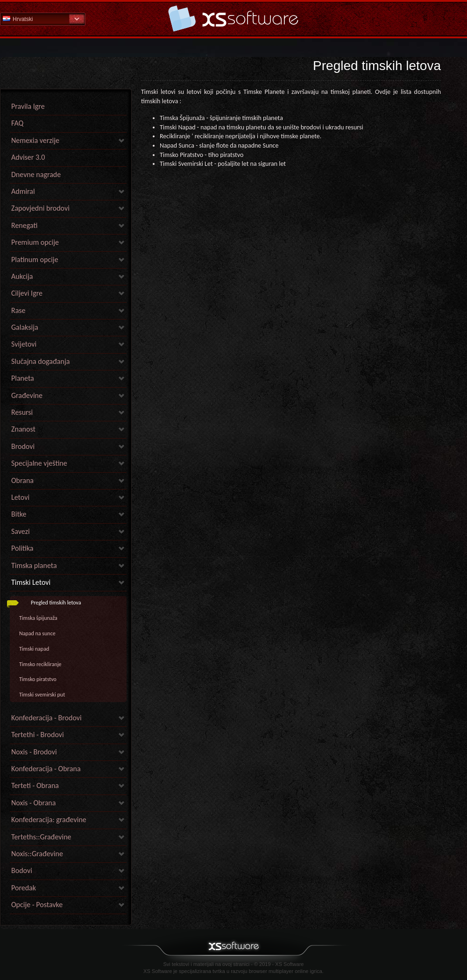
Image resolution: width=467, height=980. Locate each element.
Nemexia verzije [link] (35, 140)
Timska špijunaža (38, 618)
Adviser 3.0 (28, 157)
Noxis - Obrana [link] (33, 803)
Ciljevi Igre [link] (27, 293)
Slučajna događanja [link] (40, 361)
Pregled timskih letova (56, 603)
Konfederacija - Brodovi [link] (46, 718)
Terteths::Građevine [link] (41, 837)
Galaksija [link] (25, 327)
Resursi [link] (22, 412)
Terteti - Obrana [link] (35, 785)
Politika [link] (22, 548)
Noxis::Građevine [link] (37, 854)
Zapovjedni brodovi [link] (40, 208)
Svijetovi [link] (24, 344)
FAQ (17, 123)
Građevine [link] (27, 395)
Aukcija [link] (22, 276)
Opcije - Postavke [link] (37, 905)
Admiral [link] (23, 191)
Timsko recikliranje (40, 664)
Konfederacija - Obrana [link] (46, 769)
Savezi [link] (21, 531)
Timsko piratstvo (38, 679)
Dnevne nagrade (36, 174)
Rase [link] (18, 310)
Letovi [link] (20, 497)
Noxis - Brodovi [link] (34, 752)
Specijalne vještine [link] (39, 463)
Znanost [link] (23, 429)
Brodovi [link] (23, 446)
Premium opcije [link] (35, 242)
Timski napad (34, 649)
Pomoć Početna (233, 18)
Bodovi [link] (22, 870)
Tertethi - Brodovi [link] (38, 735)
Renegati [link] (24, 225)
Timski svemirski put (42, 695)
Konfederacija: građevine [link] (49, 820)
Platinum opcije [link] (35, 259)
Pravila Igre (28, 106)
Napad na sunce (37, 633)
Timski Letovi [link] (31, 582)
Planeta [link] (23, 378)
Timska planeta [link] (34, 565)
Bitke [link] (19, 514)
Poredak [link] (24, 888)
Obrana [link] (22, 480)
